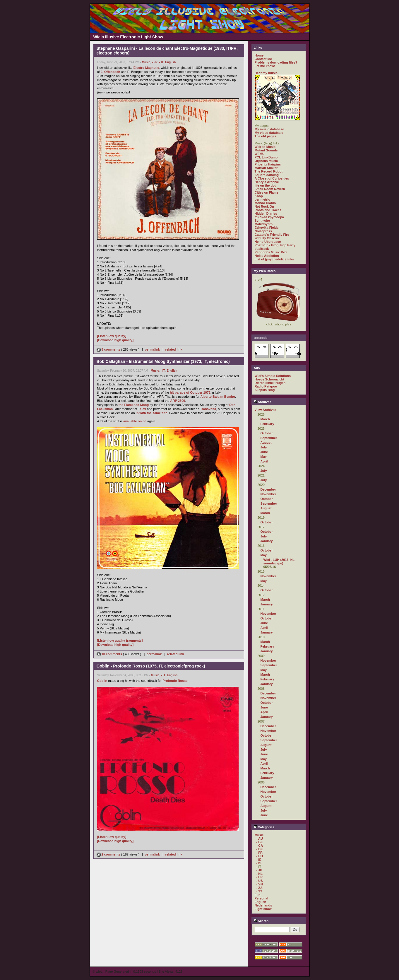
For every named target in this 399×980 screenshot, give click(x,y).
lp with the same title (152, 413)
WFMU (260, 154)
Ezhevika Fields (267, 228)
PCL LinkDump (266, 157)
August (266, 443)
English (170, 62)
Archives (263, 402)
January (267, 541)
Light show (263, 909)
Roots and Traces (268, 210)
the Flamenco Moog (134, 405)
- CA (260, 846)
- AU (260, 839)
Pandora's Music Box (271, 252)
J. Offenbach (111, 72)
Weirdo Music (265, 147)
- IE (259, 860)
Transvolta (208, 409)
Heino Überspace (268, 242)
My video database (269, 133)
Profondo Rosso (175, 681)
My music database (269, 129)
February (267, 424)
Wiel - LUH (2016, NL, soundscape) (280, 561)
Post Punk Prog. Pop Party (275, 245)
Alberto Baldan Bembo (218, 397)
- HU (260, 856)
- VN (260, 884)
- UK (260, 877)
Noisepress (263, 231)
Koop (259, 196)
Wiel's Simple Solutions (273, 376)
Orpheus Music (266, 161)
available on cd (135, 421)
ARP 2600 (178, 401)
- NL (260, 874)
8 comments (109, 349)
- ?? (259, 891)
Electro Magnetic (146, 68)
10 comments (110, 654)
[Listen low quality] (112, 336)
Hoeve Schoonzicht (269, 379)
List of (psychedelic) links (274, 259)
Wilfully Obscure (267, 238)
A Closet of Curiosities (272, 178)
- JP (259, 870)
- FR (155, 62)
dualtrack (262, 249)
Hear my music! (267, 73)
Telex (142, 409)
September (269, 438)
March (265, 419)
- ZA (260, 888)
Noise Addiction (267, 256)
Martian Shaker (266, 168)
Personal (261, 898)
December (268, 489)
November (268, 494)
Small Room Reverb (270, 189)
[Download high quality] (115, 340)
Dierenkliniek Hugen (270, 383)
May (264, 457)
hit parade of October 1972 (190, 392)
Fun (258, 895)
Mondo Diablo (265, 203)
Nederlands (263, 905)
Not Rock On (264, 206)
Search (261, 921)
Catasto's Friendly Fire (272, 235)
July (264, 447)
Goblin (102, 681)
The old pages (266, 136)
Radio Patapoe (266, 386)
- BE (260, 842)
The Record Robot (269, 171)
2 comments (109, 854)
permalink (152, 349)
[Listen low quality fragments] (120, 641)
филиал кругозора (269, 217)
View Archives (266, 410)
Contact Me (263, 59)
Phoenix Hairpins (268, 164)
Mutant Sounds (266, 150)
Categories (264, 827)
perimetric (262, 199)
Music (146, 62)
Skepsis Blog (265, 390)
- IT (161, 62)
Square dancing (267, 175)
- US (260, 881)
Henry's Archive (267, 182)
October (267, 433)
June (264, 452)
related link (174, 349)
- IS (259, 863)
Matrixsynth (264, 224)
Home (259, 55)
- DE (260, 849)
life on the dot (265, 185)
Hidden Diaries (266, 214)
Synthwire (262, 221)
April (264, 461)
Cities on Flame (267, 192)
